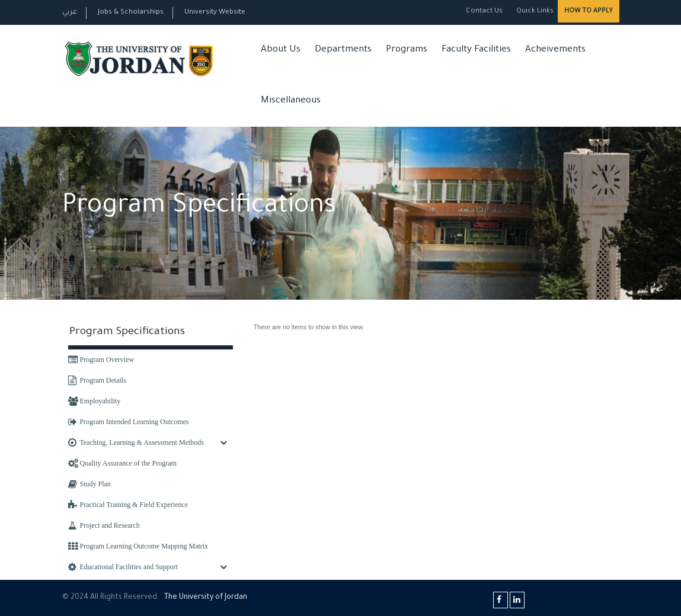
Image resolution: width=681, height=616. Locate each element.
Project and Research (104, 525)
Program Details (97, 380)
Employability (95, 401)
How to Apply (589, 11)
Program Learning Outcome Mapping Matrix (138, 546)
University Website (215, 13)
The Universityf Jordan (206, 598)
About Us (281, 50)
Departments (343, 50)
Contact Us (484, 12)
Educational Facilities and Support (123, 567)
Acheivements (555, 50)
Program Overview (101, 360)
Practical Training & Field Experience (128, 505)
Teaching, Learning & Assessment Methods (136, 442)
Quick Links (534, 12)
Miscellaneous (291, 101)
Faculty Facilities (476, 50)
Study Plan (89, 484)
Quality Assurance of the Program (122, 463)
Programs (407, 50)
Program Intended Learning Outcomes (129, 422)
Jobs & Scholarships (131, 13)
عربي (70, 13)
